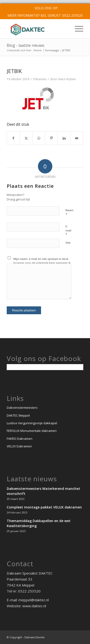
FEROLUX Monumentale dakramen (32, 431)
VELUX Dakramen (19, 446)
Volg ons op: (46, 8)
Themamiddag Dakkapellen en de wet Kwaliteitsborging (39, 523)
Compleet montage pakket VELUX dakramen (44, 507)
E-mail (68, 230)
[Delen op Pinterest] (51, 138)
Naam (69, 212)
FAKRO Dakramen (20, 439)
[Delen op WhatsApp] (39, 138)
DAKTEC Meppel (18, 415)
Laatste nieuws (32, 479)
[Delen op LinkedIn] (64, 138)
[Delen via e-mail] (77, 138)
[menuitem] (46, 8)
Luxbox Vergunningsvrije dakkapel (32, 423)
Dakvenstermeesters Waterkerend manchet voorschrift (43, 491)
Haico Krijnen (67, 79)
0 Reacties (40, 79)
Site (68, 243)
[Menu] (77, 29)
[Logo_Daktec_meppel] (37, 29)
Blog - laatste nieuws (26, 45)
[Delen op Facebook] (13, 138)
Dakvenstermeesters (22, 408)
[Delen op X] (26, 138)
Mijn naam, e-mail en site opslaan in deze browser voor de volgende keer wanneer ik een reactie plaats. (42, 263)
